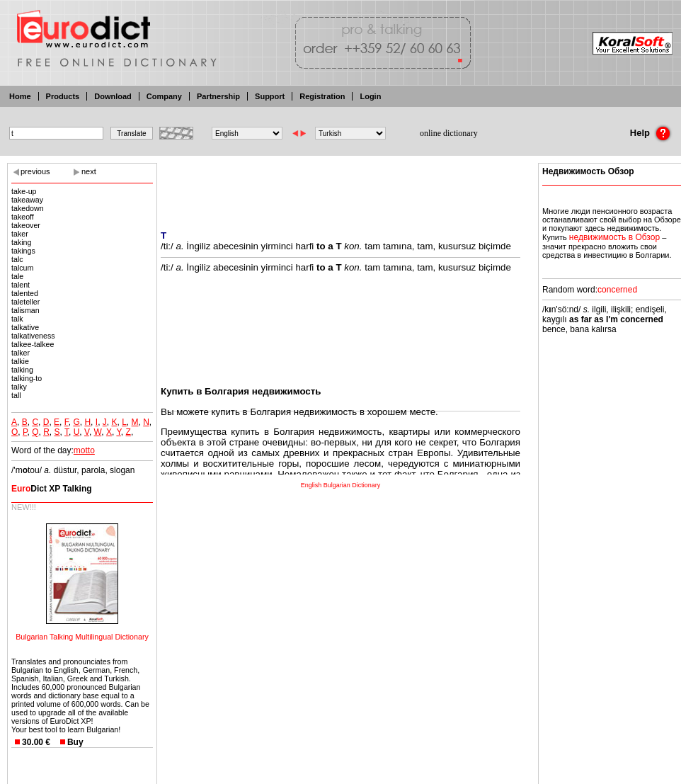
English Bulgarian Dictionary (341, 485)
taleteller (25, 302)
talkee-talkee (33, 344)
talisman (25, 310)
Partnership (218, 96)
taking (21, 242)
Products (63, 96)
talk (17, 319)
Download (113, 96)
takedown (28, 208)
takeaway (27, 200)
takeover (26, 225)
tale (17, 276)
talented (25, 293)
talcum (22, 268)
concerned (617, 290)
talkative (25, 327)
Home (20, 96)
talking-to (27, 378)
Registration (322, 96)
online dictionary (449, 133)
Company (164, 96)
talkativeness (33, 336)
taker (20, 234)
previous (35, 171)
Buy (75, 742)
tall (16, 395)
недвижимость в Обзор (614, 237)
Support (270, 96)
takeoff (23, 217)
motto (84, 450)
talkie (20, 361)
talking (22, 370)
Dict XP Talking (52, 489)
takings (23, 251)
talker (21, 353)
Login (370, 96)
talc (17, 259)
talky (19, 387)
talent (21, 285)
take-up (24, 191)
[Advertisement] (340, 188)
